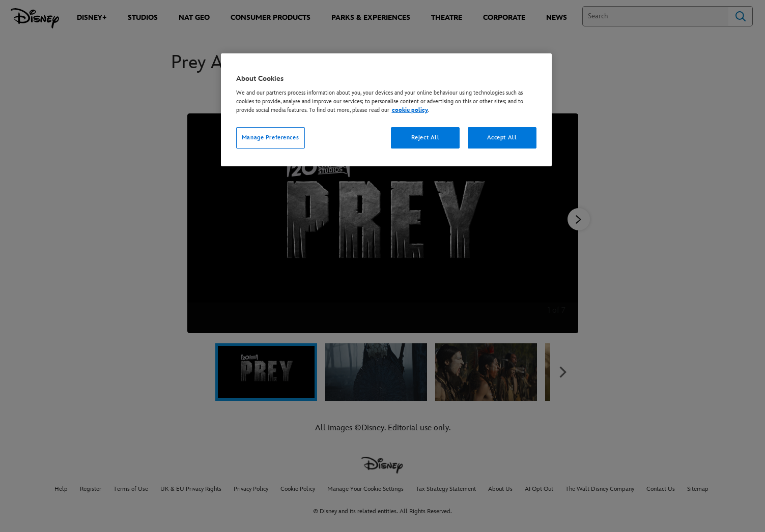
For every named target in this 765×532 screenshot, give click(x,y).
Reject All (426, 138)
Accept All (502, 138)
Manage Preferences (270, 138)
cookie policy (410, 110)
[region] (386, 110)
